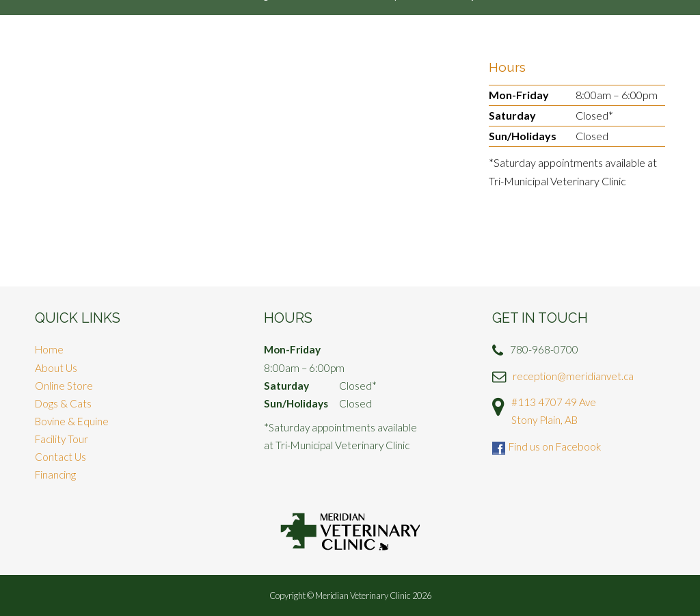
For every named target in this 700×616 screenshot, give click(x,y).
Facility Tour (62, 439)
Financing (55, 474)
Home (49, 349)
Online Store (64, 386)
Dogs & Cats (63, 403)
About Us (56, 368)
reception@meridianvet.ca (573, 376)
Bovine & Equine (72, 421)
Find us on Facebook (555, 446)
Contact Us (60, 457)
